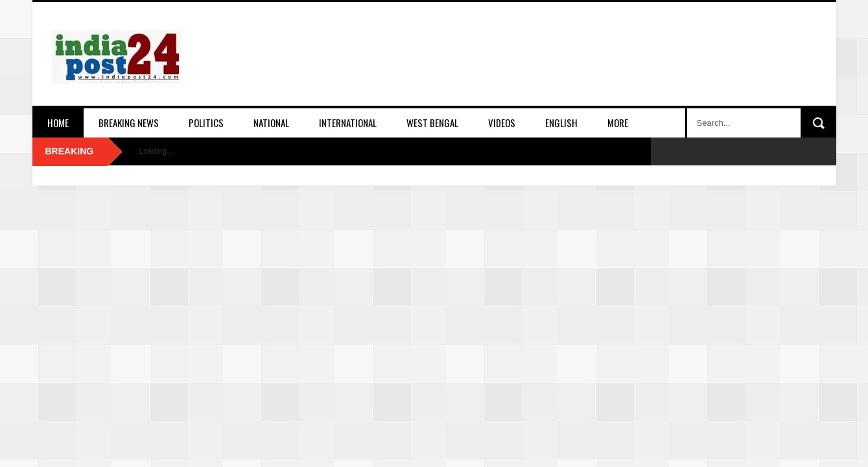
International (348, 123)
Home (58, 123)
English (561, 123)
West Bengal (432, 123)
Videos (502, 123)
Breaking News (129, 123)
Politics (206, 123)
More (618, 123)
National (271, 123)
